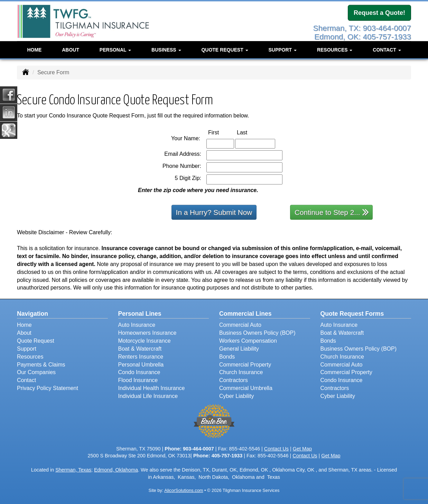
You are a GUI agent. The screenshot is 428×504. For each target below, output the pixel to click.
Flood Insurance (138, 380)
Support (27, 349)
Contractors (234, 380)
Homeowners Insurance (147, 333)
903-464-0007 (198, 449)
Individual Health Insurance (152, 388)
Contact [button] (387, 50)
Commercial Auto (240, 325)
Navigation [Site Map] (32, 314)
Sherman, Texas (73, 470)
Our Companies (36, 372)
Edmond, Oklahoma (116, 470)
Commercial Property (245, 365)
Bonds (227, 357)
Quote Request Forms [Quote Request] (352, 314)
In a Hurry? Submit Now (214, 212)
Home (34, 50)
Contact (26, 380)
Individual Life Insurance (148, 396)
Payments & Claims (41, 365)
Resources (30, 357)
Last (249, 132)
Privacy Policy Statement (48, 388)
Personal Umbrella (141, 365)
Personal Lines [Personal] (140, 314)
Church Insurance (241, 372)
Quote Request (36, 341)
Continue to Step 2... (332, 212)
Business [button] (166, 50)
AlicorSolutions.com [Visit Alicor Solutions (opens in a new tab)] (184, 490)
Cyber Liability (236, 396)
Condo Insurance (139, 372)
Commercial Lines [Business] (245, 314)
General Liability (239, 349)
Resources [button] (335, 50)
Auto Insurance (137, 325)
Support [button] (282, 50)
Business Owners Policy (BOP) (257, 333)
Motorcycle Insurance (145, 341)
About (71, 50)
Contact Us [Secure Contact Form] (276, 449)
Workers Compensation (248, 341)
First (221, 132)
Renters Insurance (141, 357)
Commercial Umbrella (246, 388)
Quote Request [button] (225, 50)
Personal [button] (115, 50)
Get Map (302, 449)
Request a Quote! (379, 13)
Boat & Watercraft (140, 349)
